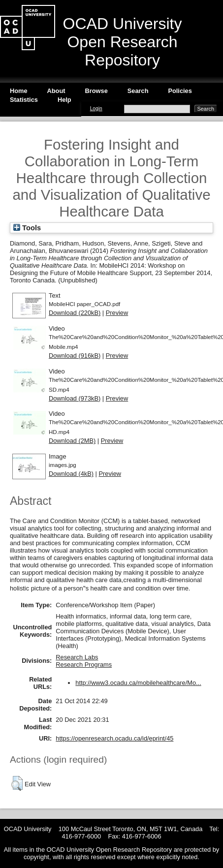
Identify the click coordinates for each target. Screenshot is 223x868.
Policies (180, 91)
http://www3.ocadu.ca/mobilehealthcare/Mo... (138, 683)
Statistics (24, 100)
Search (138, 91)
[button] (17, 783)
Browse (96, 91)
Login (96, 108)
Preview (117, 313)
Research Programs (84, 665)
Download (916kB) (75, 356)
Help (64, 100)
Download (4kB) (71, 474)
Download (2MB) (72, 441)
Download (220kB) (75, 313)
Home (19, 91)
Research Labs (77, 657)
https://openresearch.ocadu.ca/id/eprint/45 (114, 738)
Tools (27, 228)
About (56, 91)
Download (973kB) (75, 398)
